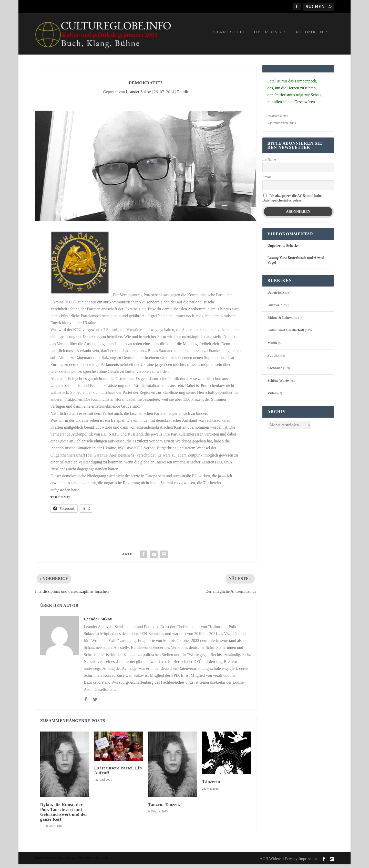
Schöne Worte (278, 384)
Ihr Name (269, 163)
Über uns (268, 36)
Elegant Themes (66, 862)
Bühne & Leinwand (283, 321)
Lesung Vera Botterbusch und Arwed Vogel (296, 264)
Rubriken (310, 36)
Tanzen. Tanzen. (164, 808)
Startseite (229, 36)
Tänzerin (211, 785)
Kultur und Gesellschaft (286, 334)
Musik (272, 347)
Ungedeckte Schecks (283, 250)
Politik (183, 95)
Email (267, 181)
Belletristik (276, 296)
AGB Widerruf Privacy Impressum (288, 862)
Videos (273, 397)
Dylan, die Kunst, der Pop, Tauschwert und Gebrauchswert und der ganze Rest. (64, 816)
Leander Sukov (138, 95)
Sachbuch (275, 372)
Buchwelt (275, 309)
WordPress (106, 862)
